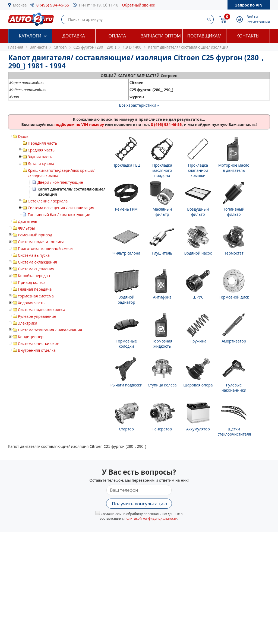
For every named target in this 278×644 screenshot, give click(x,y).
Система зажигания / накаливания (50, 330)
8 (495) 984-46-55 (53, 5)
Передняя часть (42, 143)
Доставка (74, 36)
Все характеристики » (139, 105)
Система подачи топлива (41, 242)
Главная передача (35, 289)
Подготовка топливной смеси (45, 248)
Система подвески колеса (42, 310)
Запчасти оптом (161, 36)
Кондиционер (31, 337)
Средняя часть (41, 150)
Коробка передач (34, 276)
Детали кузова (41, 164)
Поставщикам (204, 36)
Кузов (23, 136)
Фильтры (26, 228)
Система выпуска (34, 255)
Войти (252, 17)
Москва (20, 5)
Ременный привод (35, 235)
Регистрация (258, 22)
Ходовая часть (31, 303)
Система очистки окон (39, 343)
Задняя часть (40, 157)
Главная (16, 47)
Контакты (248, 36)
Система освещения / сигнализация (61, 208)
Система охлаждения (37, 262)
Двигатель (28, 221)
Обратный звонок (138, 5)
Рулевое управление (37, 316)
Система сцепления (36, 269)
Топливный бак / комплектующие (59, 215)
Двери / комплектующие (60, 182)
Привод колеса (32, 282)
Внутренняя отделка (37, 350)
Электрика (28, 323)
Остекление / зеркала (48, 201)
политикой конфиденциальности (151, 518)
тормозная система (36, 296)
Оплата (117, 36)
